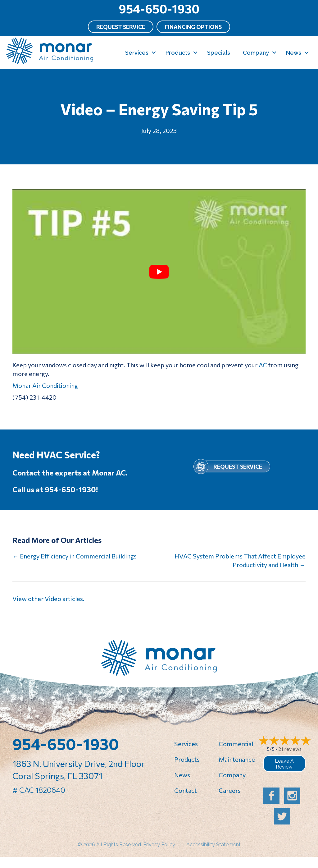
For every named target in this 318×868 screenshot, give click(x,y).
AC (263, 365)
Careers (230, 790)
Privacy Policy (159, 845)
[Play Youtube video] (159, 272)
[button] (154, 53)
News (294, 53)
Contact (186, 790)
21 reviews (290, 749)
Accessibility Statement (214, 845)
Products (178, 53)
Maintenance (237, 759)
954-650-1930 (159, 9)
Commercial (236, 744)
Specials (219, 53)
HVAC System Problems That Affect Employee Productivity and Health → (240, 560)
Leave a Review (284, 764)
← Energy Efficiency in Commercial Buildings (75, 556)
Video (53, 599)
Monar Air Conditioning (45, 385)
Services (137, 53)
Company (256, 53)
